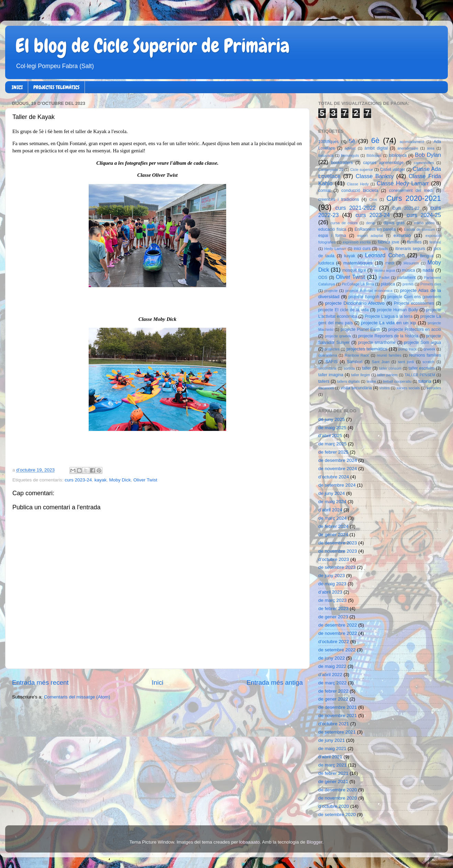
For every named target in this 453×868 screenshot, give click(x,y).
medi (390, 263)
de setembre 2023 (337, 567)
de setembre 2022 (337, 650)
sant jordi (406, 362)
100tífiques (328, 142)
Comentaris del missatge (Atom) (77, 697)
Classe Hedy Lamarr (403, 183)
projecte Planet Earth (360, 329)
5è (352, 141)
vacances (326, 388)
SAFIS (332, 362)
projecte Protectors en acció (415, 329)
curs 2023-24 (78, 480)
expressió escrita (357, 242)
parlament (406, 278)
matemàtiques (358, 263)
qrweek (429, 349)
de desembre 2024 (338, 460)
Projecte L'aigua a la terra (389, 316)
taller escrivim (422, 368)
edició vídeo (424, 223)
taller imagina (331, 375)
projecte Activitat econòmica (369, 291)
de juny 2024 (332, 493)
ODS (323, 278)
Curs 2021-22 (406, 208)
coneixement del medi (411, 191)
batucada (326, 155)
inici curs (362, 249)
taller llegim (360, 375)
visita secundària (356, 388)
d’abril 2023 (330, 592)
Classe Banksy (375, 176)
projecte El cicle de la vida (344, 310)
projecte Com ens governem (414, 297)
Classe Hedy (358, 184)
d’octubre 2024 (334, 477)
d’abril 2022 (330, 675)
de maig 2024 (332, 502)
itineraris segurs (410, 249)
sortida (349, 368)
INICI (17, 87)
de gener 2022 (333, 699)
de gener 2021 (333, 782)
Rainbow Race (357, 355)
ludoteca (326, 263)
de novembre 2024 (338, 469)
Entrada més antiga (275, 682)
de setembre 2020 (337, 815)
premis (408, 284)
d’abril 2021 (330, 757)
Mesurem (411, 263)
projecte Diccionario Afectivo (355, 303)
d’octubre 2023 (334, 559)
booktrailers (342, 163)
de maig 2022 (332, 666)
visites (385, 388)
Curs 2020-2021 (414, 198)
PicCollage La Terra (358, 284)
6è (375, 140)
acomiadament (412, 142)
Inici (158, 682)
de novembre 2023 (338, 551)
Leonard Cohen (385, 255)
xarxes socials (408, 388)
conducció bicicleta (360, 191)
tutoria (425, 381)
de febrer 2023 (333, 609)
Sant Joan (381, 362)
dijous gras (394, 223)
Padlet (384, 278)
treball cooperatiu (397, 381)
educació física (332, 229)
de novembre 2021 (338, 715)
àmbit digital (376, 148)
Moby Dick (120, 480)
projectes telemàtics (367, 349)
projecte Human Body (397, 310)
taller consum (390, 368)
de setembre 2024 (337, 485)
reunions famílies (425, 355)
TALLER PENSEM (420, 375)
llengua (427, 256)
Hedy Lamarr (335, 249)
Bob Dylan (428, 155)
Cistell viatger (392, 170)
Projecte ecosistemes (414, 303)
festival (435, 242)
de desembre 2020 (338, 790)
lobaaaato (249, 842)
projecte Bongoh (364, 297)
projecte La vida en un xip (388, 323)
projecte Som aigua (422, 343)
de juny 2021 (332, 740)
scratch (428, 362)
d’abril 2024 (330, 510)
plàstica (388, 284)
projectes (332, 349)
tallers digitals (349, 381)
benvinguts (350, 155)
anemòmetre (408, 148)
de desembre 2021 (338, 707)
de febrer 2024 (333, 526)
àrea (431, 148)
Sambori (355, 362)
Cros (373, 199)
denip (371, 223)
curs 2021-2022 (356, 208)
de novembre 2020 (338, 798)
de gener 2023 (333, 617)
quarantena (328, 355)
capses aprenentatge (384, 163)
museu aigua (384, 270)
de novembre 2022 (338, 633)
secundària (327, 368)
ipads (383, 249)
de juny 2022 (332, 658)
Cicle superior (362, 170)
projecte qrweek (338, 336)
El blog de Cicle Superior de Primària (153, 46)
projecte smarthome (377, 343)
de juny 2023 (332, 576)
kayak (101, 480)
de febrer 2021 (333, 773)
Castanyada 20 (331, 170)
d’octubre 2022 (334, 642)
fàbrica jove (389, 242)
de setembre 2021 (337, 732)
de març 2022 (333, 683)
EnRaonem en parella (375, 229)
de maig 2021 (332, 748)
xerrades (434, 388)
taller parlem (387, 375)
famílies (415, 242)
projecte (331, 291)
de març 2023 (333, 600)
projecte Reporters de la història (388, 336)
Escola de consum (419, 229)
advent (350, 148)
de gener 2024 (333, 535)
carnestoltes (424, 163)
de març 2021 (333, 765)
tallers (324, 381)
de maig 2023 (332, 584)
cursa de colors (344, 223)
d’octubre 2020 (334, 806)
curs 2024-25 (424, 215)
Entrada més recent (40, 682)
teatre (372, 381)
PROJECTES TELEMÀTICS (56, 87)
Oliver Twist (145, 480)
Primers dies (431, 284)
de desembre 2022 (338, 625)
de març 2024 (333, 518)
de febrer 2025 (333, 452)
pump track (408, 349)
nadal (428, 270)
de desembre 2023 (338, 543)
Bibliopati (374, 155)
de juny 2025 (332, 419)
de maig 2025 (332, 428)
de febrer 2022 (333, 691)
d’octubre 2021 (334, 724)
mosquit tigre (354, 270)
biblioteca (398, 155)
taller (366, 368)
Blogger (314, 842)
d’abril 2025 (330, 436)
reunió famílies (389, 355)
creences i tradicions (339, 199)
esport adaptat (370, 236)
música (408, 270)
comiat (324, 191)
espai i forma (332, 236)
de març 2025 (333, 444)
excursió (402, 235)
